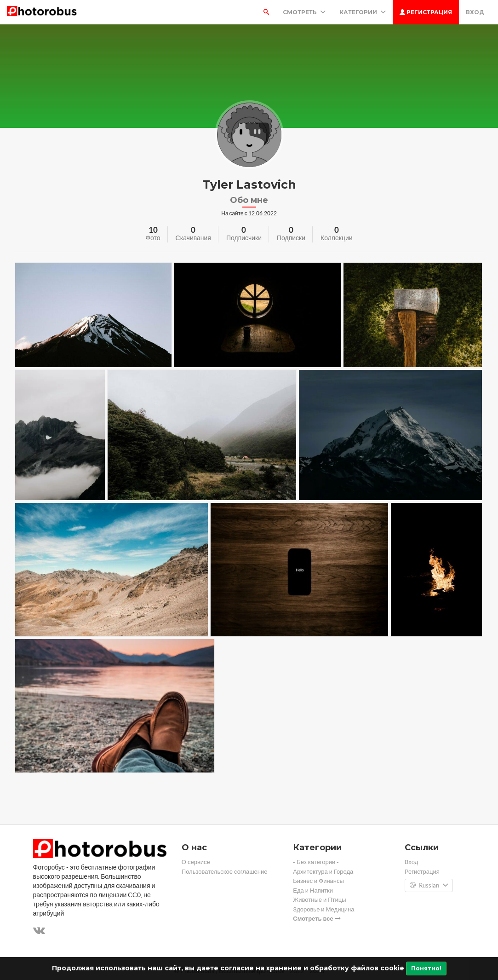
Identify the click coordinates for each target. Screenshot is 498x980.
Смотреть (304, 12)
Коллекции (337, 238)
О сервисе (196, 862)
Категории (363, 12)
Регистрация (426, 12)
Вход (475, 12)
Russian (429, 886)
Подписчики (244, 238)
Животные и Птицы (319, 900)
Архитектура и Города (323, 872)
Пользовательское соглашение (225, 872)
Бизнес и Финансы (318, 881)
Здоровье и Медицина (323, 909)
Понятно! (426, 968)
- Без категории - (316, 862)
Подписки (291, 238)
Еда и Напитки (313, 891)
